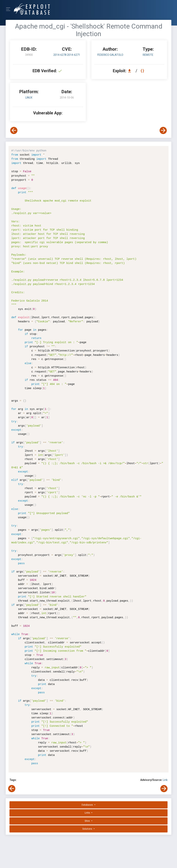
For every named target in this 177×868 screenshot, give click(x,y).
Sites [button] (88, 821)
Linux (29, 98)
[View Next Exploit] (163, 130)
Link (165, 780)
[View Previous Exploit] (14, 130)
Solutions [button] (88, 829)
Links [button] (88, 813)
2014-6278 (60, 55)
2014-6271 (74, 55)
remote (148, 55)
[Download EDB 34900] (130, 71)
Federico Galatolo (110, 55)
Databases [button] (88, 805)
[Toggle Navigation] (9, 9)
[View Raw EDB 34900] (143, 71)
